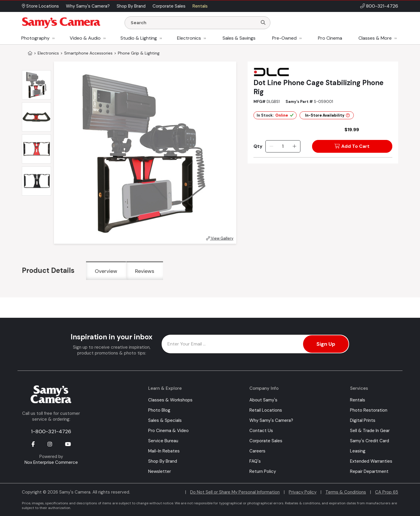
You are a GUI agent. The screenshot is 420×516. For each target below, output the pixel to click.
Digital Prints (363, 420)
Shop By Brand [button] (131, 6)
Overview (106, 271)
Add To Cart (352, 146)
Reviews (145, 271)
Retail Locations (266, 410)
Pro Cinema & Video (168, 431)
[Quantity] (283, 146)
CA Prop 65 (387, 492)
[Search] (263, 23)
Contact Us (261, 431)
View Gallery (220, 238)
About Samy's (263, 400)
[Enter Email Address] (255, 344)
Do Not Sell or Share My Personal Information (235, 492)
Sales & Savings (239, 38)
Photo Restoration (369, 410)
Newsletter (160, 471)
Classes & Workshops (170, 400)
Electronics (189, 38)
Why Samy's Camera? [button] (88, 6)
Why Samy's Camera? (271, 420)
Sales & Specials (165, 420)
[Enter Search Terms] (193, 23)
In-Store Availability (327, 115)
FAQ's (255, 461)
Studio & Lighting (139, 38)
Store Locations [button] (40, 6)
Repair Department (369, 471)
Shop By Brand (163, 461)
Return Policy (263, 471)
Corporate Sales (266, 441)
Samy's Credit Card (370, 441)
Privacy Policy (303, 492)
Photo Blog (159, 410)
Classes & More (375, 38)
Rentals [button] (200, 6)
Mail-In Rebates (164, 451)
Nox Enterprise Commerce (51, 462)
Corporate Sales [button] (169, 6)
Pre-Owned (284, 38)
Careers (257, 451)
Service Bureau (163, 441)
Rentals (358, 400)
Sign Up (326, 344)
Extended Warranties (371, 461)
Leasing (358, 451)
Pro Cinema (330, 38)
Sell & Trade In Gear (370, 431)
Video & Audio (85, 38)
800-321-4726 (382, 6)
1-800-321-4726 (51, 431)
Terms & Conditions (346, 492)
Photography (35, 38)
